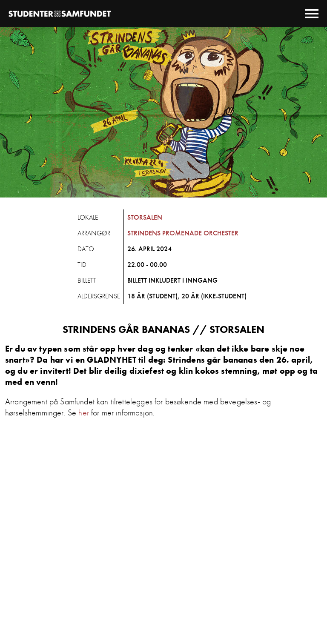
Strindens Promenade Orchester (183, 233)
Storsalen (145, 217)
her (83, 412)
